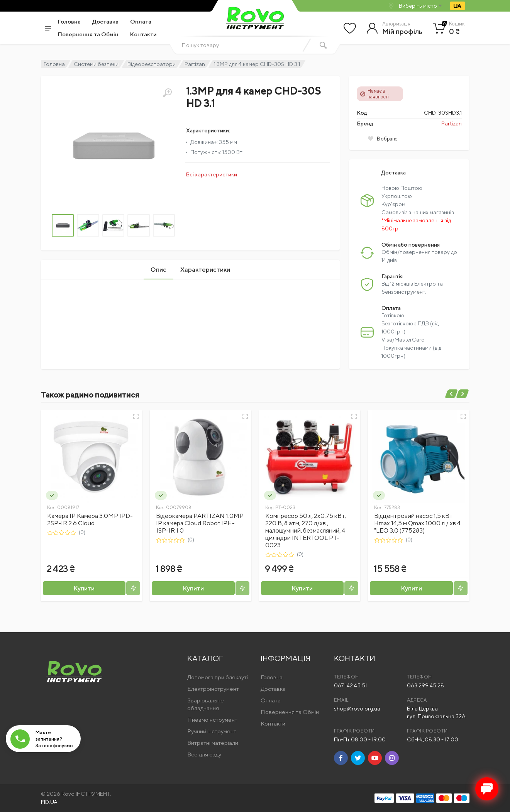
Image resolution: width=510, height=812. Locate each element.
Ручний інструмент (212, 731)
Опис (158, 270)
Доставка (105, 21)
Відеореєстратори (152, 64)
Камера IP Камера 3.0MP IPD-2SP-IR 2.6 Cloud (90, 519)
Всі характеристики (212, 174)
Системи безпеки (96, 64)
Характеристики (205, 270)
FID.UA (49, 802)
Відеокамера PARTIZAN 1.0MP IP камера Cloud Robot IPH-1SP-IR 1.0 (200, 523)
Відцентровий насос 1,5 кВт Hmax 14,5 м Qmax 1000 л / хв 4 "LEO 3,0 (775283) (417, 523)
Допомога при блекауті (218, 677)
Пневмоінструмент (212, 720)
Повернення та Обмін (88, 34)
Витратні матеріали (213, 743)
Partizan (195, 64)
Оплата (141, 21)
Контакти (143, 34)
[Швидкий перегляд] (136, 416)
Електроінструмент (213, 689)
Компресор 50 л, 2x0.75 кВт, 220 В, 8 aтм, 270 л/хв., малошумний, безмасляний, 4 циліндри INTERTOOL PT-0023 (306, 530)
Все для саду (204, 754)
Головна (69, 21)
